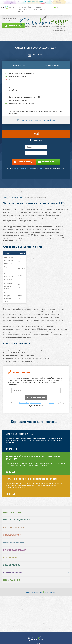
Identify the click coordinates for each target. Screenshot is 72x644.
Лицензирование (12, 565)
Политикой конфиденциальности (24, 169)
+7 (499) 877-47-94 (60, 22)
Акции (39, 7)
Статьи (35, 9)
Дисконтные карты (24, 9)
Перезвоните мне (36, 397)
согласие (42, 169)
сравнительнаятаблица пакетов (38, 55)
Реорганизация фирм (14, 542)
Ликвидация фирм (12, 535)
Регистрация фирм (12, 512)
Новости (31, 7)
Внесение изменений (13, 527)
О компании (22, 7)
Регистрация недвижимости (17, 520)
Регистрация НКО (11, 580)
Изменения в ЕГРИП (12, 572)
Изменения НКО (11, 557)
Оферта (42, 9)
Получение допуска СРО (15, 550)
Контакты (21, 11)
